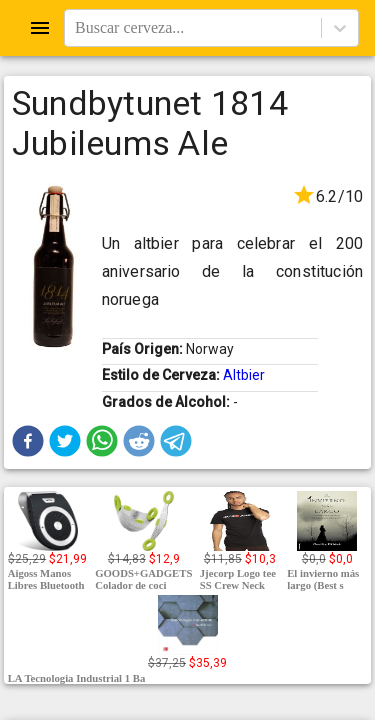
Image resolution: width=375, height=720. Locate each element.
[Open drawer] (40, 28)
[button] (28, 441)
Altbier (244, 375)
